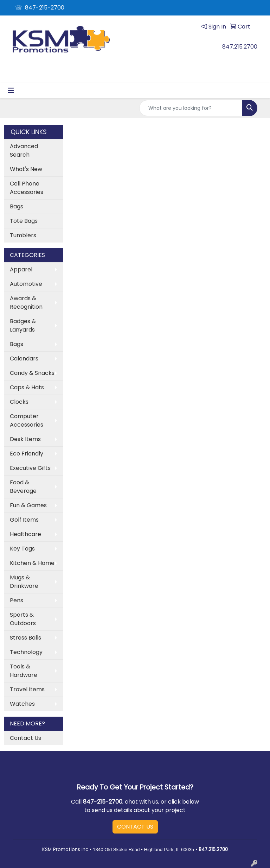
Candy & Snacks (32, 373)
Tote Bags (24, 221)
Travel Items (27, 689)
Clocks (19, 402)
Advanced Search (24, 150)
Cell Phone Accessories (27, 188)
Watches (22, 704)
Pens (17, 600)
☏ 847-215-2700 (40, 8)
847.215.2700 (240, 47)
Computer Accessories (27, 420)
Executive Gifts (30, 468)
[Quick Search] (191, 108)
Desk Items (25, 439)
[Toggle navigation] (11, 90)
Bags (17, 206)
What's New (26, 169)
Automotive (26, 284)
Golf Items (24, 520)
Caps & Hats (27, 387)
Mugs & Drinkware (24, 582)
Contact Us (25, 738)
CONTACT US (135, 827)
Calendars (24, 358)
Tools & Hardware (24, 671)
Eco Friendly (27, 454)
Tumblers (23, 235)
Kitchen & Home (32, 563)
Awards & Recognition (26, 303)
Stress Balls (25, 638)
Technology (26, 652)
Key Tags (22, 549)
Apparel (21, 269)
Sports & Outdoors (23, 619)
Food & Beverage (23, 487)
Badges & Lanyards (23, 325)
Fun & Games (28, 505)
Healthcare (25, 534)
